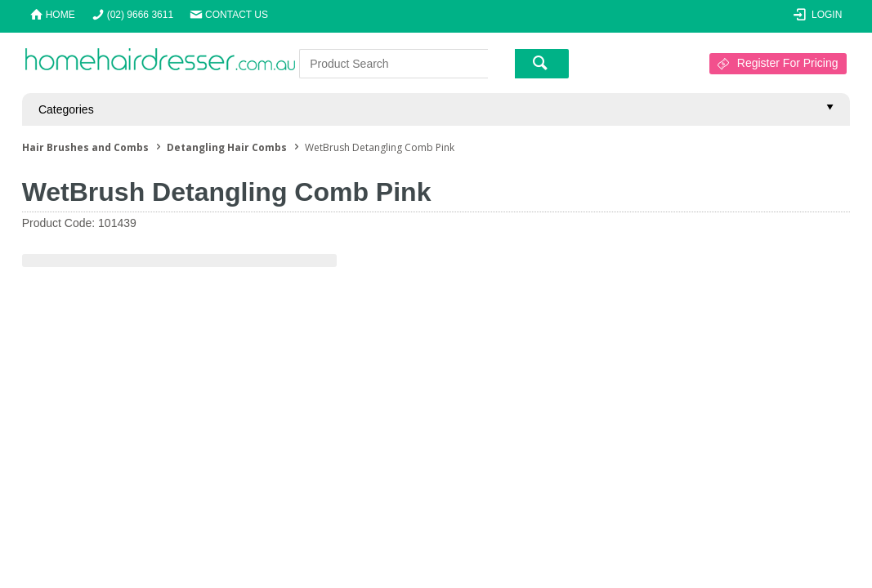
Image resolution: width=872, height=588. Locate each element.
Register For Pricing (788, 63)
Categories (66, 109)
